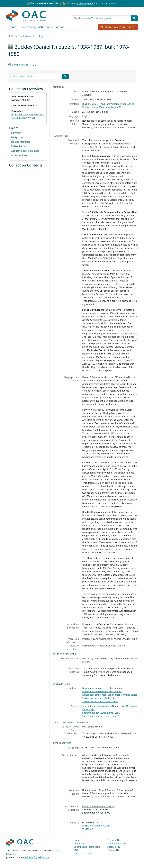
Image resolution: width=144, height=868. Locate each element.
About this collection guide (25, 151)
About (60, 27)
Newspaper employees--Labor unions (102, 688)
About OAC (79, 843)
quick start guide (85, 3)
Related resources (21, 142)
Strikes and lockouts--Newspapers (100, 702)
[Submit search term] (134, 18)
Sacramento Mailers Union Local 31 (101, 716)
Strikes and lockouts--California (99, 698)
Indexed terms (19, 146)
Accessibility (114, 847)
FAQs (76, 850)
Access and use (19, 155)
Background (18, 137)
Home (12, 27)
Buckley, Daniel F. (91, 104)
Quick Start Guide (83, 854)
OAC (26, 16)
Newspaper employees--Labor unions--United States (110, 695)
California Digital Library (36, 857)
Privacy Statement (117, 843)
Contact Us (113, 850)
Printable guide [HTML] (24, 65)
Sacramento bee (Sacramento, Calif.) (101, 713)
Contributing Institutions (36, 27)
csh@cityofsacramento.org (96, 826)
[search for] (101, 18)
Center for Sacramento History (27, 36)
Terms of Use (114, 840)
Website (86, 829)
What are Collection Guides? (118, 27)
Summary (16, 133)
